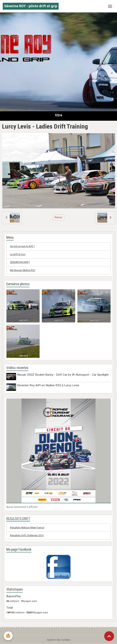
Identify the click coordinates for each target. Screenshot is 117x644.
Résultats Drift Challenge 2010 (27, 535)
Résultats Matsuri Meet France (27, 527)
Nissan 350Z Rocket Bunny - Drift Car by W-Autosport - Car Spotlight (63, 375)
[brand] (31, 6)
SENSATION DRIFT (20, 262)
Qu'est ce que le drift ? (22, 246)
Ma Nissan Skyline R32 (23, 270)
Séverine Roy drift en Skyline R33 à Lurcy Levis (49, 385)
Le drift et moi (18, 254)
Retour (58, 217)
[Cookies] (8, 636)
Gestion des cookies (59, 639)
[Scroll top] (109, 636)
